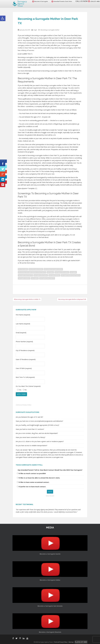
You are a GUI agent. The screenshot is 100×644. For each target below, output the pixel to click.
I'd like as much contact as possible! (32, 473)
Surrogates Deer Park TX (47, 278)
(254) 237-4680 (93, 1)
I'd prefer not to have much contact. (32, 487)
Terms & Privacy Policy (23, 405)
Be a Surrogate (23, 269)
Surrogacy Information (62, 272)
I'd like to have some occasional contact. (34, 482)
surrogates (35, 278)
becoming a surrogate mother (53, 269)
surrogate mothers (24, 278)
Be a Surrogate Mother (36, 269)
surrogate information (41, 275)
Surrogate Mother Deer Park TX (71, 275)
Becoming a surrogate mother (50, 30)
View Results (50, 496)
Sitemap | (74, 642)
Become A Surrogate (36, 1)
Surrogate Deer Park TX (25, 275)
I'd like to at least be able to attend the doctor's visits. (39, 478)
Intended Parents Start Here (58, 1)
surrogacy (50, 272)
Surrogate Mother (54, 275)
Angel (35, 30)
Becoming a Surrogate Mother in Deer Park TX (32, 272)
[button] (3, 18)
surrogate (73, 272)
